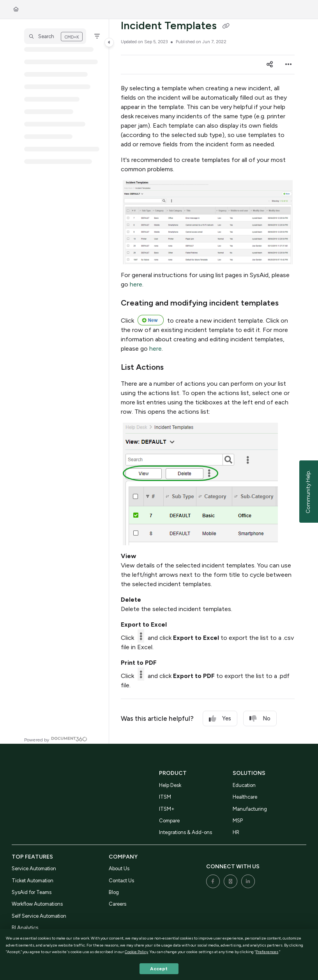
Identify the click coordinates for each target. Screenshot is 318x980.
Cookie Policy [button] (136, 952)
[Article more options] (288, 65)
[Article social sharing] (270, 65)
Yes (220, 719)
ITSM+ (167, 809)
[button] (55, 36)
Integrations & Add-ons (185, 832)
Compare (169, 821)
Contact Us (121, 881)
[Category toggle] (109, 42)
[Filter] (97, 36)
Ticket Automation (33, 881)
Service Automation (34, 868)
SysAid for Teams (32, 892)
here (136, 284)
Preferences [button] (267, 952)
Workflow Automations (37, 904)
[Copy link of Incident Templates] (226, 26)
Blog (114, 892)
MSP (238, 821)
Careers (117, 904)
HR (236, 832)
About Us (119, 868)
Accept (159, 969)
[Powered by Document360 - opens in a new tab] (56, 739)
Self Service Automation (39, 916)
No (260, 719)
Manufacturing (250, 809)
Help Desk (170, 785)
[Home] (16, 10)
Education (244, 785)
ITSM (165, 797)
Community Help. (308, 492)
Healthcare (245, 797)
